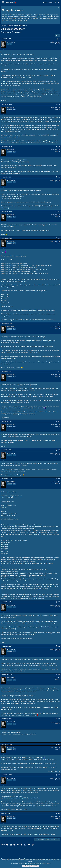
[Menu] (3, 2)
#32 (59, 719)
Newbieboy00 (7, 32)
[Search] (59, 2)
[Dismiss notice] (58, 8)
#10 (59, 177)
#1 (60, 39)
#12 (59, 211)
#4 (60, 104)
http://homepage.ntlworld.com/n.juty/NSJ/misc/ (34, 589)
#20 (59, 421)
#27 (59, 646)
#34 (59, 744)
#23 (59, 479)
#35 (59, 775)
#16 (59, 324)
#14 (59, 238)
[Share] (57, 39)
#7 (60, 147)
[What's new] (56, 2)
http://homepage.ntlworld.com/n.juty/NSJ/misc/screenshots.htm (20, 798)
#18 (59, 372)
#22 (59, 450)
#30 (59, 675)
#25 (59, 602)
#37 (59, 813)
